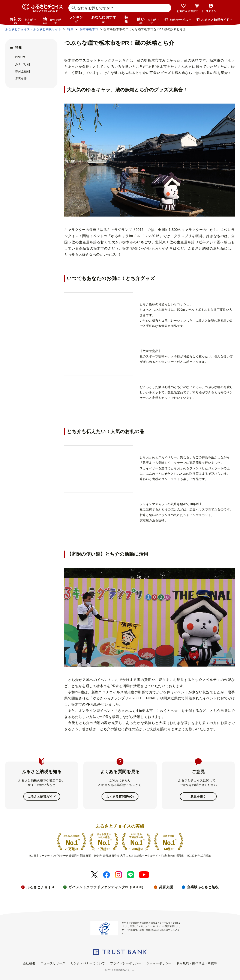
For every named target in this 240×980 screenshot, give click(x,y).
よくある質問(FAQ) (120, 796)
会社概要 (29, 963)
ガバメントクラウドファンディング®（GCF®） (107, 887)
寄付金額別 (22, 71)
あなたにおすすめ (104, 20)
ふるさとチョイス (40, 887)
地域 (53, 21)
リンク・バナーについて (88, 963)
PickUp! (20, 57)
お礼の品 (23, 21)
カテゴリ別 (22, 64)
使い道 (148, 21)
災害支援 (21, 79)
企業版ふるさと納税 (203, 887)
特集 (126, 20)
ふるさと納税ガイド (42, 796)
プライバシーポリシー (126, 963)
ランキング (76, 20)
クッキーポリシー (159, 963)
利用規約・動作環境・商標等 (197, 963)
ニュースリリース (53, 963)
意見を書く (198, 796)
